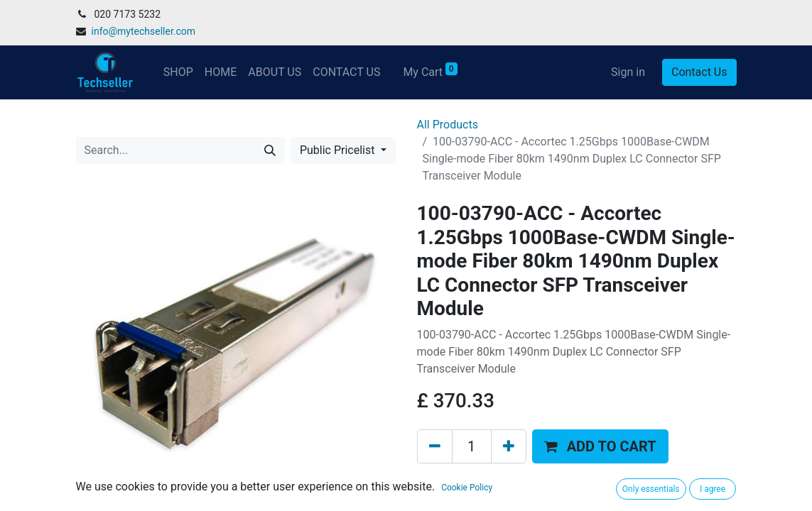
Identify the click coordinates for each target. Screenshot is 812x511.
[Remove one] (435, 446)
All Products (448, 125)
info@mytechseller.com (144, 31)
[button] (600, 446)
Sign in (628, 72)
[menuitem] (178, 72)
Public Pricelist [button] (339, 150)
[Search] (270, 150)
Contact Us (699, 72)
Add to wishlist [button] (464, 482)
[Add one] (509, 446)
